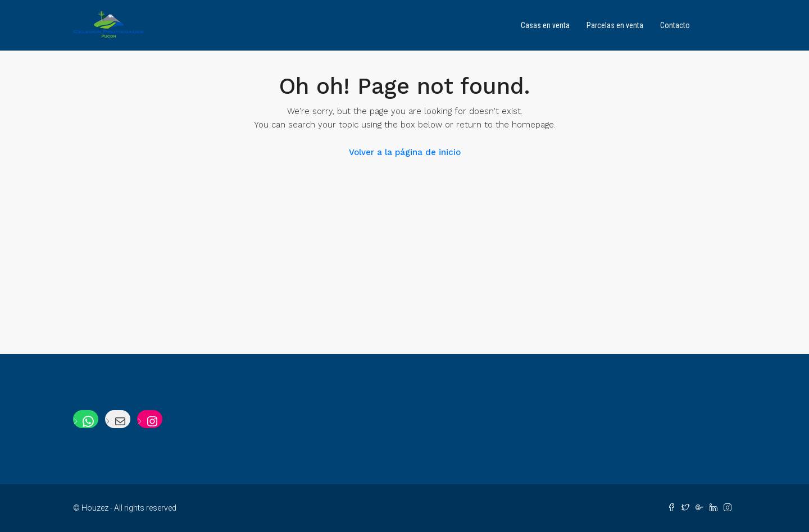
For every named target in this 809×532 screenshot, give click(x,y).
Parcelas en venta (615, 25)
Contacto (675, 25)
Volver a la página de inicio (405, 152)
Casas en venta (545, 25)
